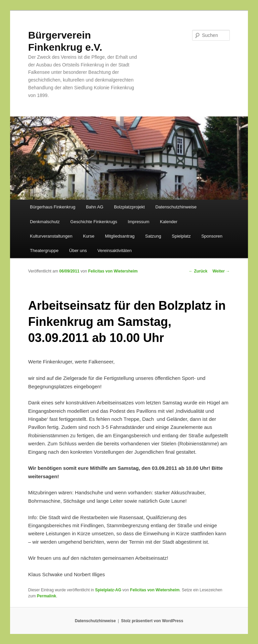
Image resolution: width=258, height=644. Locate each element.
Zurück (198, 271)
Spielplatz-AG (108, 590)
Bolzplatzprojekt (129, 207)
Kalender (169, 222)
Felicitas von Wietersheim (113, 271)
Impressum (138, 222)
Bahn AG (95, 207)
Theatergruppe (44, 251)
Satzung (153, 236)
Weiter (221, 271)
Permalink (47, 596)
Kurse (89, 236)
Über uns (78, 251)
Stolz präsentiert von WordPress (152, 621)
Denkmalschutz (45, 222)
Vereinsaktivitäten (115, 251)
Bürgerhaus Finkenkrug (53, 207)
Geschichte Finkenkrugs (94, 222)
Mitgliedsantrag (120, 236)
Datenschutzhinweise (176, 207)
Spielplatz (181, 236)
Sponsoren (212, 236)
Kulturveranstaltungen (51, 236)
